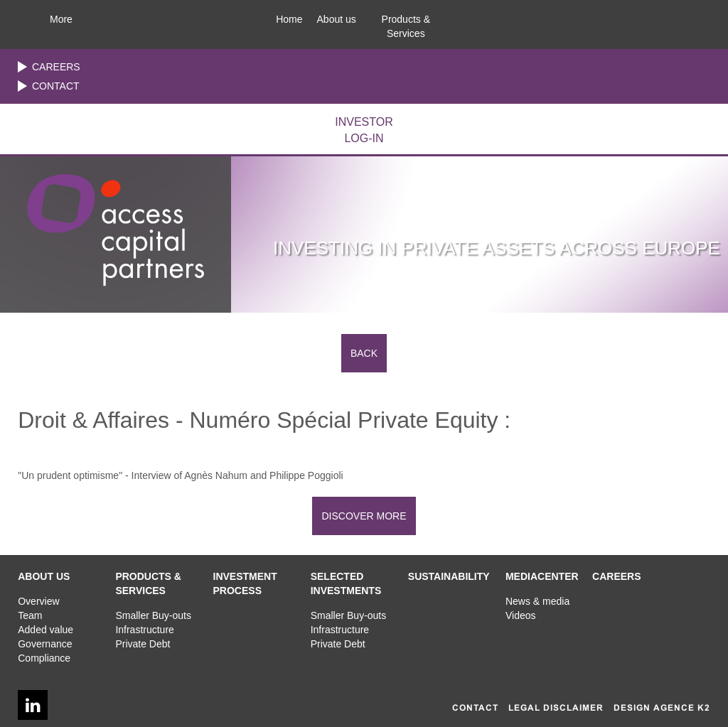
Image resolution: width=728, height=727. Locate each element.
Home (289, 19)
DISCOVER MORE (364, 516)
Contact (56, 86)
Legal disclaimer (556, 708)
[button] (337, 16)
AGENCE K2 (682, 708)
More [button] (61, 19)
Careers (56, 67)
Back (364, 353)
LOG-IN (364, 129)
